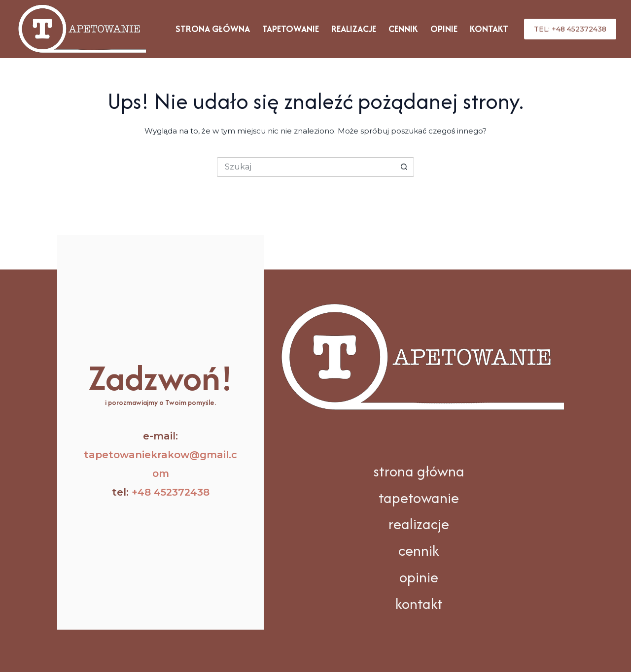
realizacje (419, 524)
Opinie (444, 29)
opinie (419, 577)
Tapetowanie (291, 29)
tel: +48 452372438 (570, 29)
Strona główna (213, 29)
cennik (419, 551)
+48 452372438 (171, 492)
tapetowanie (419, 498)
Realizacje (354, 29)
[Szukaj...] (306, 167)
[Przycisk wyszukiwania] (404, 167)
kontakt (419, 604)
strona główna (419, 471)
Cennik (403, 29)
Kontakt (489, 29)
